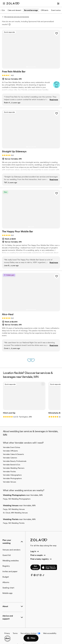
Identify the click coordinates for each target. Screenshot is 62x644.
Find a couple (38, 555)
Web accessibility (50, 633)
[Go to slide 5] (35, 67)
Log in (35, 551)
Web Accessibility (0, 0)
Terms (15, 633)
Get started (35, 567)
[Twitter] (38, 576)
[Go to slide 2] (29, 67)
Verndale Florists (9, 472)
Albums (6, 582)
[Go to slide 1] (27, 67)
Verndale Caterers (10, 458)
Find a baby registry (41, 559)
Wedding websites (11, 561)
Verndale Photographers (12, 478)
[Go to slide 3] (31, 67)
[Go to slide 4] (33, 67)
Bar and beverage (31, 10)
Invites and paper (10, 571)
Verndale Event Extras (11, 447)
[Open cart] (58, 3)
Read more (54, 100)
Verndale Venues (9, 482)
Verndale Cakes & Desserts (13, 454)
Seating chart (8, 588)
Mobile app (7, 593)
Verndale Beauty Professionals (15, 461)
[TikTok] (44, 576)
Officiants (45, 10)
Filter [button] (31, 638)
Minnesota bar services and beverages (15, 17)
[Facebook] (32, 576)
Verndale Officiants (10, 451)
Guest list (7, 555)
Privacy (7, 633)
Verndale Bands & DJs (12, 465)
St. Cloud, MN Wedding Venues (15, 513)
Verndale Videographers (12, 475)
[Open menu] (4, 3)
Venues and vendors (11, 550)
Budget (6, 577)
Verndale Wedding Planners (14, 468)
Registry (6, 566)
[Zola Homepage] (13, 3)
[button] (57, 33)
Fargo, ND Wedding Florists (14, 523)
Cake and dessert (14, 10)
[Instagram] (41, 576)
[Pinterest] (35, 576)
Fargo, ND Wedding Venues (14, 509)
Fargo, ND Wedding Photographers (17, 499)
